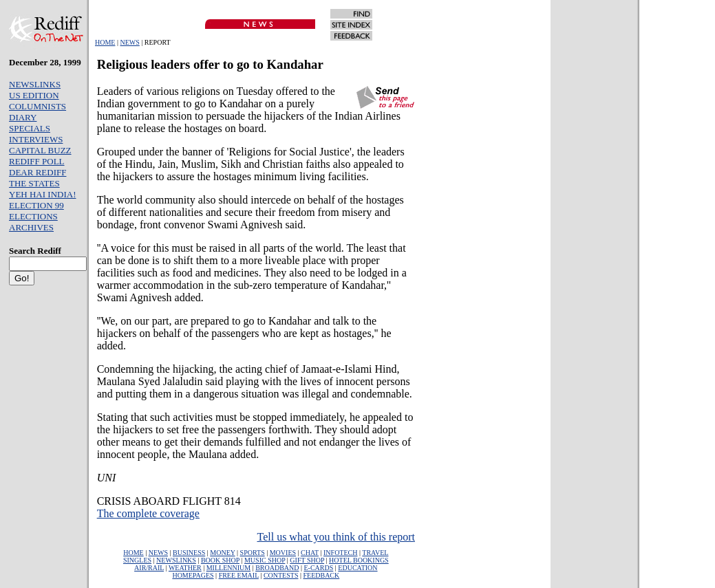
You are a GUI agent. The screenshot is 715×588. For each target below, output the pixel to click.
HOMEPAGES (193, 575)
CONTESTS (281, 575)
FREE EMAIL (239, 575)
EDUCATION (357, 568)
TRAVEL (375, 553)
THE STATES (34, 183)
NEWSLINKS (35, 84)
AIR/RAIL (149, 568)
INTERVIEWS (36, 139)
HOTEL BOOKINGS (359, 560)
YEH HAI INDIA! (42, 194)
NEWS (129, 42)
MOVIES (283, 553)
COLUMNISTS (38, 106)
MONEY (222, 553)
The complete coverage (148, 513)
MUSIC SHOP (265, 560)
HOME (105, 42)
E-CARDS (319, 568)
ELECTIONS (33, 216)
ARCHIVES (31, 227)
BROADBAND (277, 568)
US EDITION (34, 95)
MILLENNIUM (228, 568)
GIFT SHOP (307, 560)
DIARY (23, 117)
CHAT (310, 553)
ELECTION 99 (36, 205)
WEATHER (185, 568)
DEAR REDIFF (38, 172)
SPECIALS (30, 128)
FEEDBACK (321, 575)
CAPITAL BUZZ (40, 150)
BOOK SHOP (220, 560)
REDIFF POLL (37, 161)
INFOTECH (340, 553)
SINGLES (137, 560)
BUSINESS (189, 553)
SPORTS (253, 553)
